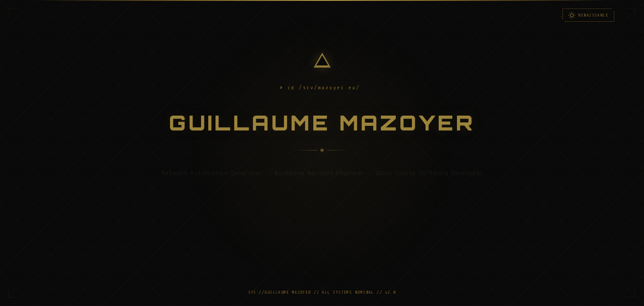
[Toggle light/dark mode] (588, 15)
